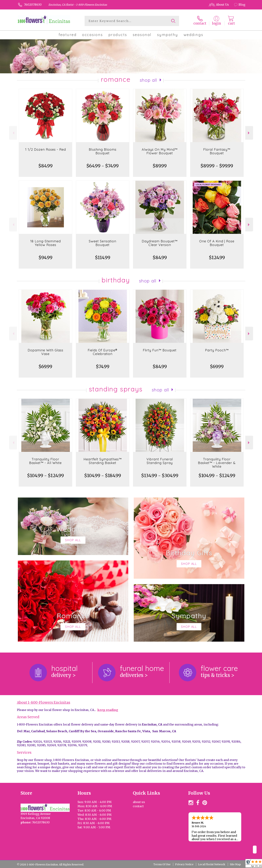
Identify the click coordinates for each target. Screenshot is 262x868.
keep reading (108, 710)
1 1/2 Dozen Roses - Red (45, 149)
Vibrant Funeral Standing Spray (160, 461)
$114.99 (103, 258)
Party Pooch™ (217, 350)
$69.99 (45, 367)
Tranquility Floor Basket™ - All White (45, 461)
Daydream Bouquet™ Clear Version (160, 243)
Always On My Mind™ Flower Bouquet (160, 151)
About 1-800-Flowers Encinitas (44, 702)
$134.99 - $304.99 (160, 476)
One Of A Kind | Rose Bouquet (217, 243)
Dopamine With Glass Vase (45, 352)
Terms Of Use (162, 864)
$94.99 (45, 258)
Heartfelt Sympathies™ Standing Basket (103, 461)
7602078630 (33, 5)
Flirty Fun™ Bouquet (160, 350)
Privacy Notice (184, 864)
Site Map (235, 864)
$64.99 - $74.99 (103, 166)
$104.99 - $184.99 (103, 476)
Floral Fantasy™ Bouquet (217, 151)
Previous (13, 133)
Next (249, 133)
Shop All (148, 80)
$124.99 (217, 258)
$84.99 (45, 166)
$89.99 (160, 166)
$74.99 (103, 367)
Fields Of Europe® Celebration (103, 352)
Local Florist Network (212, 864)
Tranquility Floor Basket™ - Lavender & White (217, 463)
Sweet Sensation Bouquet (103, 243)
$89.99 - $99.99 (217, 166)
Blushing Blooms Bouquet (103, 151)
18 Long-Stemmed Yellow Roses (45, 243)
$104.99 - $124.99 (45, 476)
